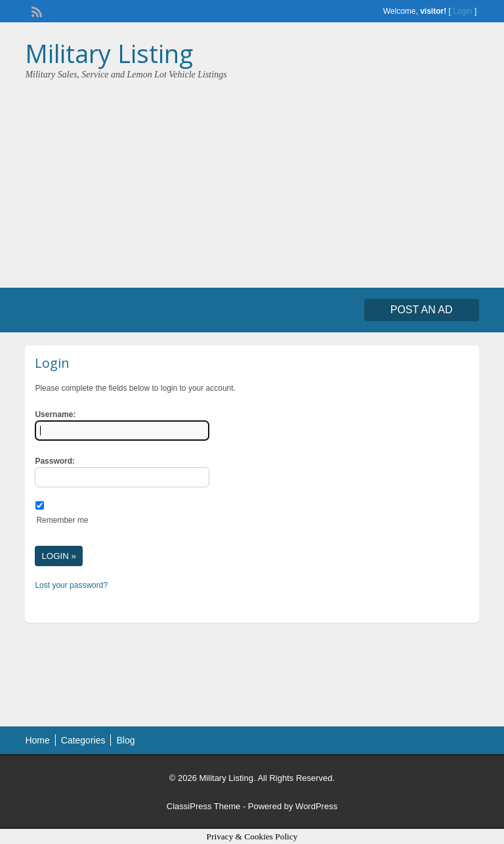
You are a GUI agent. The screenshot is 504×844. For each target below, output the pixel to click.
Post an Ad (422, 310)
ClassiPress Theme (203, 806)
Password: (55, 461)
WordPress (316, 806)
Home (37, 740)
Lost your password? (71, 585)
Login (462, 11)
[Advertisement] (252, 179)
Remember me (62, 520)
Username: (55, 414)
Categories (83, 740)
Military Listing (109, 53)
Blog (125, 740)
